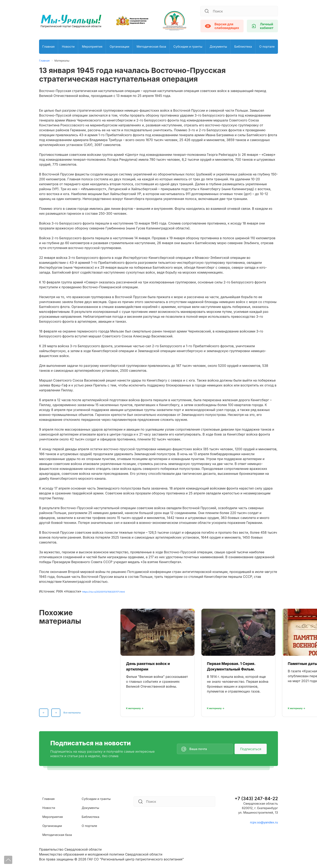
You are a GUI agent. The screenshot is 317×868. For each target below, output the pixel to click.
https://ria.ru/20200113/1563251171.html (113, 591)
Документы (218, 47)
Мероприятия (92, 47)
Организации (119, 47)
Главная (48, 47)
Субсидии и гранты (188, 47)
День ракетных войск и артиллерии (148, 666)
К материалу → (138, 707)
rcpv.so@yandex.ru (264, 822)
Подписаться (251, 749)
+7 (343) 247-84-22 (256, 798)
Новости (68, 47)
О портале (267, 47)
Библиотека (243, 47)
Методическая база (151, 47)
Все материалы (78, 712)
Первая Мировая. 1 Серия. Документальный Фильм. (231, 666)
